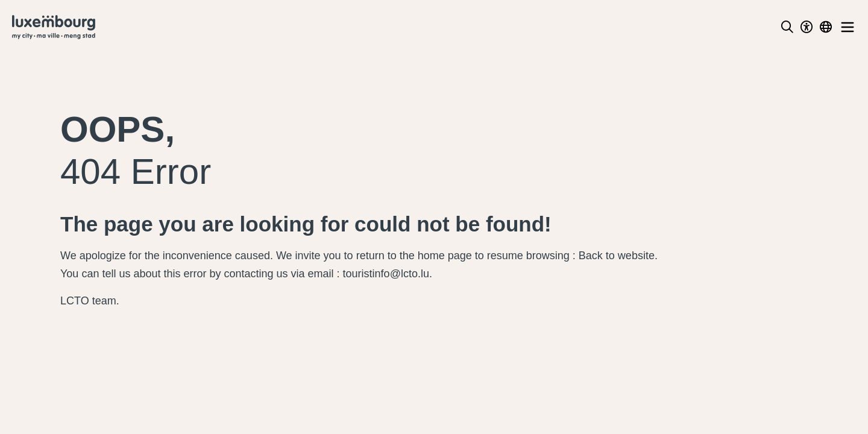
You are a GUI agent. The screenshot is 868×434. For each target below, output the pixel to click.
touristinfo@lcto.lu (386, 274)
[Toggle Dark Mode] (807, 27)
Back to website (617, 256)
